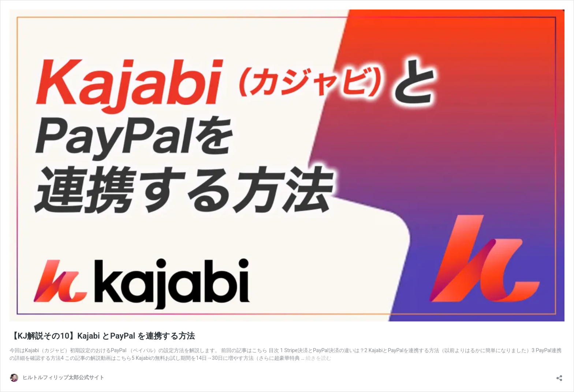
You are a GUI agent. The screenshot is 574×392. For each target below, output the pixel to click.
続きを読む (318, 358)
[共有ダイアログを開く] (559, 376)
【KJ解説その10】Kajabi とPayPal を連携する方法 (102, 336)
